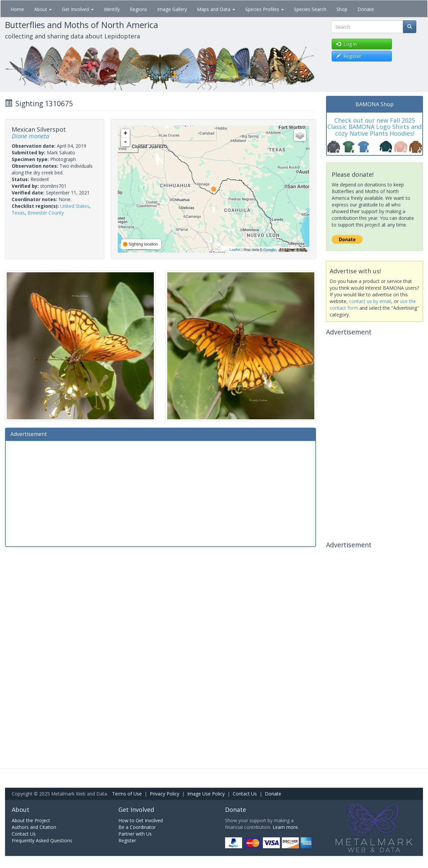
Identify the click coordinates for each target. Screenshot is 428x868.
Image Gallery (172, 9)
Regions (138, 9)
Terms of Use (127, 794)
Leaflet (235, 250)
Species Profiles (264, 9)
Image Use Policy (206, 794)
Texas (18, 213)
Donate (366, 9)
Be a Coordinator (137, 827)
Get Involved (78, 9)
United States (75, 206)
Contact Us (245, 794)
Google (269, 250)
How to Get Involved (141, 820)
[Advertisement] (160, 493)
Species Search (310, 9)
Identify (112, 9)
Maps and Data (216, 9)
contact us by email (370, 301)
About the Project (31, 820)
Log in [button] (346, 44)
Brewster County (46, 213)
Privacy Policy (165, 794)
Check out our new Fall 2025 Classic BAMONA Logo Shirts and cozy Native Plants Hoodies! (374, 127)
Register (127, 840)
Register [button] (349, 56)
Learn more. (286, 827)
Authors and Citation (34, 827)
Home (17, 9)
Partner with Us (135, 834)
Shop (342, 9)
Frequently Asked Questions (42, 840)
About (43, 9)
